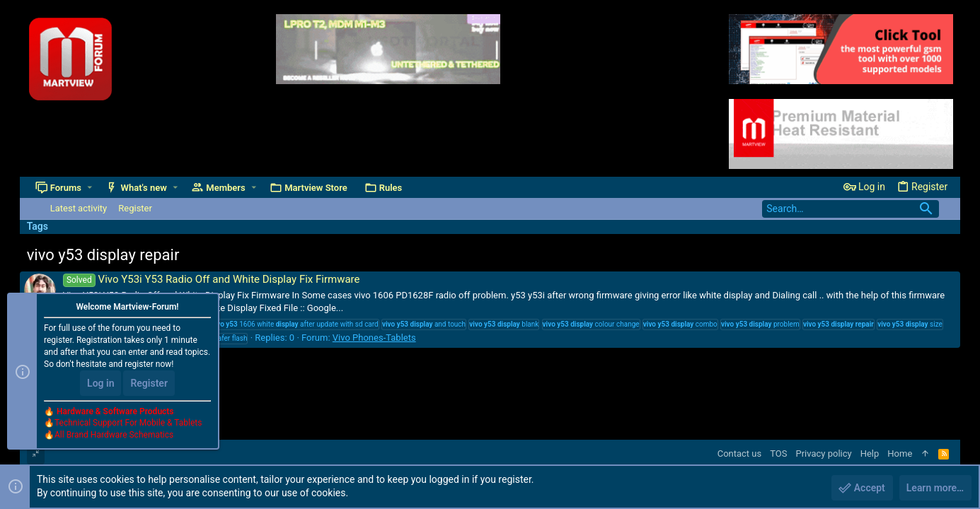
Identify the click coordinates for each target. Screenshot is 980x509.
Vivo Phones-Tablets (374, 338)
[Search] (851, 209)
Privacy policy (823, 454)
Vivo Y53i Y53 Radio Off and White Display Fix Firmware (212, 279)
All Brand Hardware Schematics (114, 435)
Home (900, 454)
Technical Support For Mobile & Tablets (128, 423)
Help (870, 454)
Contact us (740, 454)
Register (149, 383)
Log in (100, 383)
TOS (778, 454)
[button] (90, 188)
